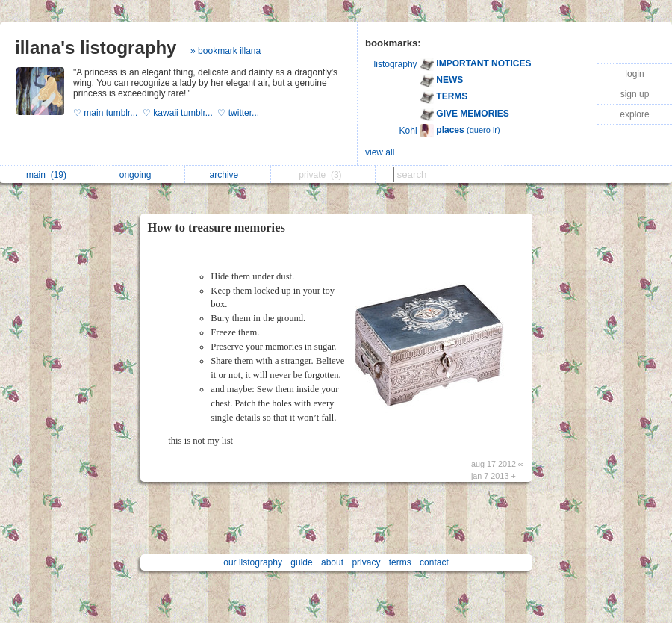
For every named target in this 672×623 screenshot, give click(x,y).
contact (434, 562)
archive (228, 175)
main (46, 175)
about (332, 562)
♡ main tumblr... (108, 113)
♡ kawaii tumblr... (180, 113)
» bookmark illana (225, 51)
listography (396, 64)
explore (634, 114)
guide (301, 562)
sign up (635, 94)
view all (380, 152)
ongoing (139, 175)
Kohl (408, 131)
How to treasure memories (217, 227)
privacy (366, 562)
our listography (253, 562)
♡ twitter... (239, 113)
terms (400, 562)
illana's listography (96, 47)
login (634, 74)
